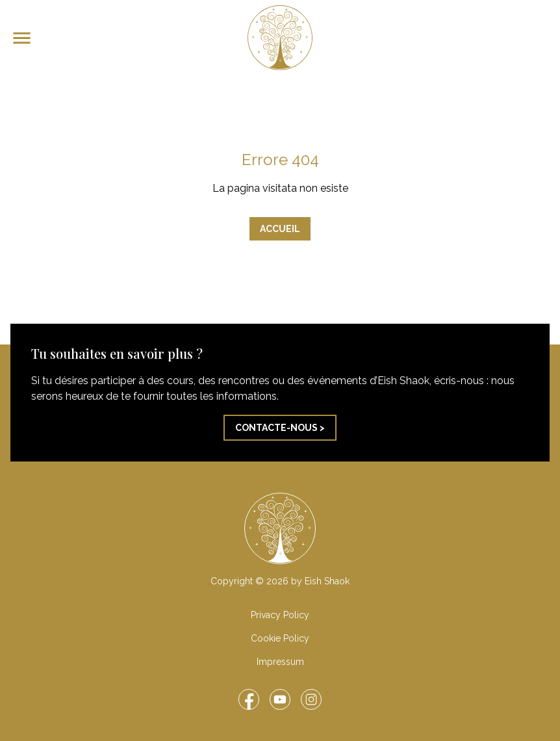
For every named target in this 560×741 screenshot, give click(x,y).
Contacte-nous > (280, 428)
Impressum (280, 662)
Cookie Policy (280, 638)
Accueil (280, 229)
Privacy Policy (280, 615)
